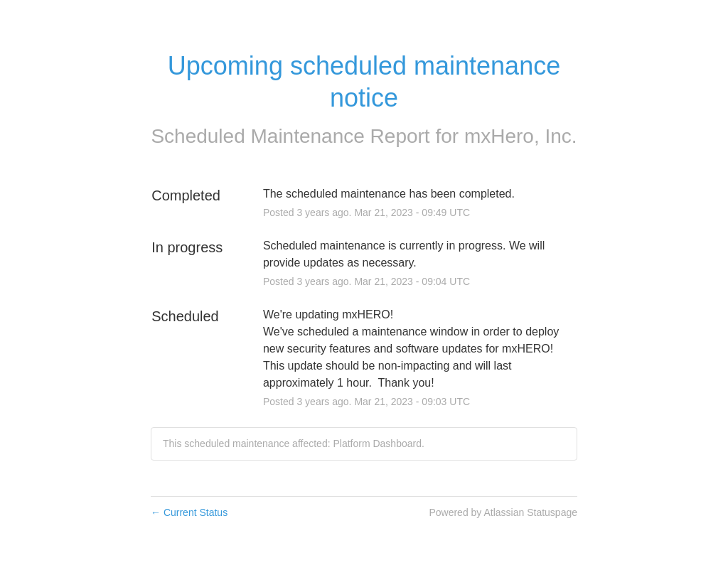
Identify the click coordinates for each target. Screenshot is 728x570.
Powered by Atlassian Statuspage (503, 512)
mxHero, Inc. (521, 136)
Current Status (189, 512)
